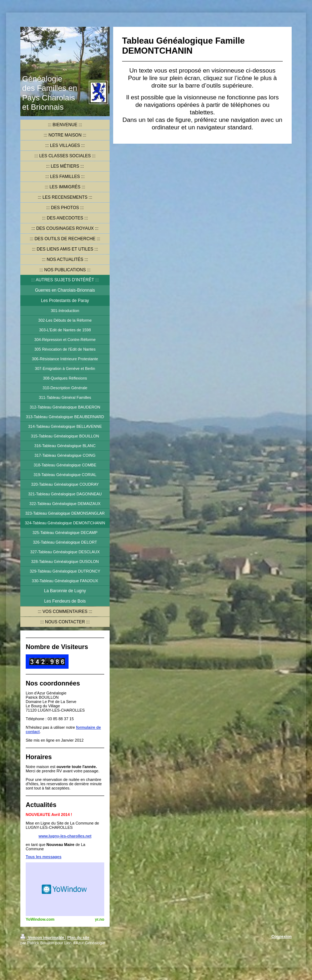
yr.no (100, 919)
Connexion (281, 936)
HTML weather (65, 889)
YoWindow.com (40, 919)
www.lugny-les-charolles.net (65, 836)
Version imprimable (43, 937)
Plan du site (79, 937)
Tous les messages (44, 857)
